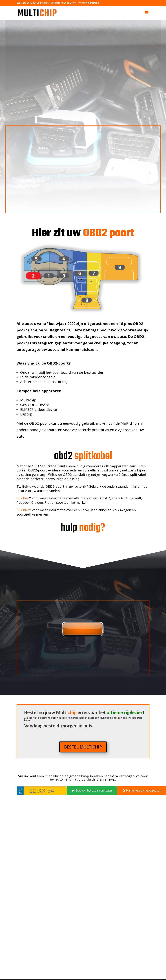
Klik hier (23, 498)
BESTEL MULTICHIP (83, 747)
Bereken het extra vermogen (92, 791)
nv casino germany (32, 475)
